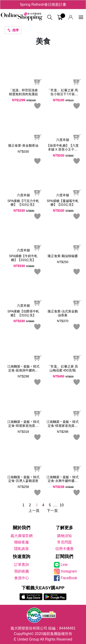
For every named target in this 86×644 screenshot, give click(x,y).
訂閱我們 (64, 556)
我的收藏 (22, 571)
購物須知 (64, 536)
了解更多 (64, 528)
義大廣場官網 (22, 536)
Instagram (69, 571)
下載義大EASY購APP (43, 588)
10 (62, 505)
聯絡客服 (22, 542)
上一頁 (34, 511)
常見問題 (64, 542)
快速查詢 (22, 556)
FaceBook (69, 578)
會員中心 (22, 578)
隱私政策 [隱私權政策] (22, 549)
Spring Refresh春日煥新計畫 (43, 4)
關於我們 (22, 528)
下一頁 (52, 511)
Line (64, 565)
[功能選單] (81, 17)
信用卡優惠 (64, 549)
